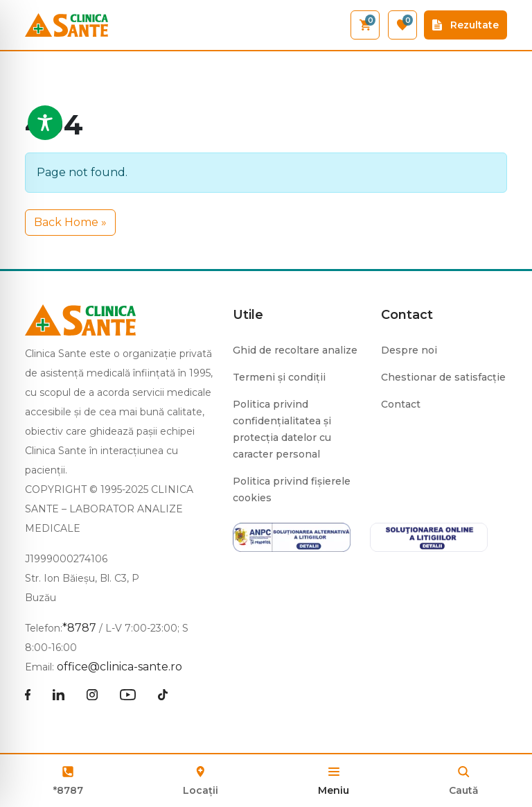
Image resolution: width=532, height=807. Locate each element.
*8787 (68, 790)
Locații (201, 780)
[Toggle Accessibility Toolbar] (45, 123)
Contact (407, 315)
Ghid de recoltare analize (295, 350)
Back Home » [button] (70, 222)
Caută (464, 790)
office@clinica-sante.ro (119, 667)
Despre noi (409, 350)
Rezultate (465, 25)
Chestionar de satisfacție (443, 377)
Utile (248, 315)
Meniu (334, 790)
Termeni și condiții (279, 377)
